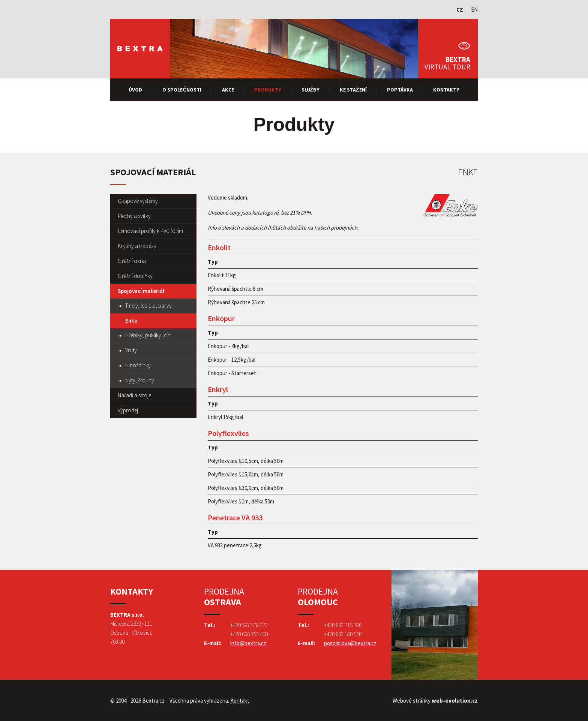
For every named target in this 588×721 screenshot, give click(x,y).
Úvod (135, 90)
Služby (311, 90)
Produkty (268, 90)
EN (474, 10)
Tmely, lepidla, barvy (148, 306)
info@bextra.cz (248, 643)
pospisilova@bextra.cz (350, 643)
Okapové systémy (138, 201)
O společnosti (182, 90)
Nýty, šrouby (140, 380)
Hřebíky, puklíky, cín (148, 335)
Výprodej (128, 410)
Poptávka (400, 90)
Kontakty (446, 90)
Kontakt (240, 701)
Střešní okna (132, 261)
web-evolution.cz (455, 701)
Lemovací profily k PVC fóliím (150, 231)
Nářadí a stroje (134, 395)
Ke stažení (353, 90)
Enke (131, 321)
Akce (228, 90)
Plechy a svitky (134, 216)
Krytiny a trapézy (137, 246)
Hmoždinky (138, 365)
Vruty (131, 350)
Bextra (140, 49)
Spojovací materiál (141, 291)
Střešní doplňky (135, 276)
